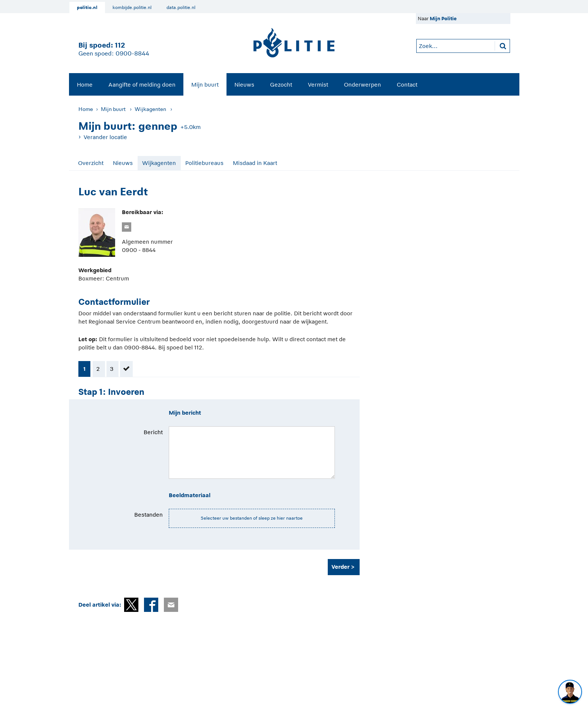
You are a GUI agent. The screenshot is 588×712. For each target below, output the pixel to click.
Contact (407, 85)
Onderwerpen (362, 85)
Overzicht (91, 163)
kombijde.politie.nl (132, 7)
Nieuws (244, 85)
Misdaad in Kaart (255, 163)
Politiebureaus (204, 163)
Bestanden (148, 515)
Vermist (318, 85)
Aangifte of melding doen (142, 85)
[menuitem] (85, 84)
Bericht (153, 432)
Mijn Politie (443, 19)
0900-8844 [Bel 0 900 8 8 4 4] (132, 54)
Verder (340, 567)
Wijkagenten (150, 109)
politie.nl (87, 7)
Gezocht (281, 85)
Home (85, 85)
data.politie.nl (181, 7)
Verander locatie (105, 137)
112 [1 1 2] (120, 45)
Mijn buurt (205, 85)
